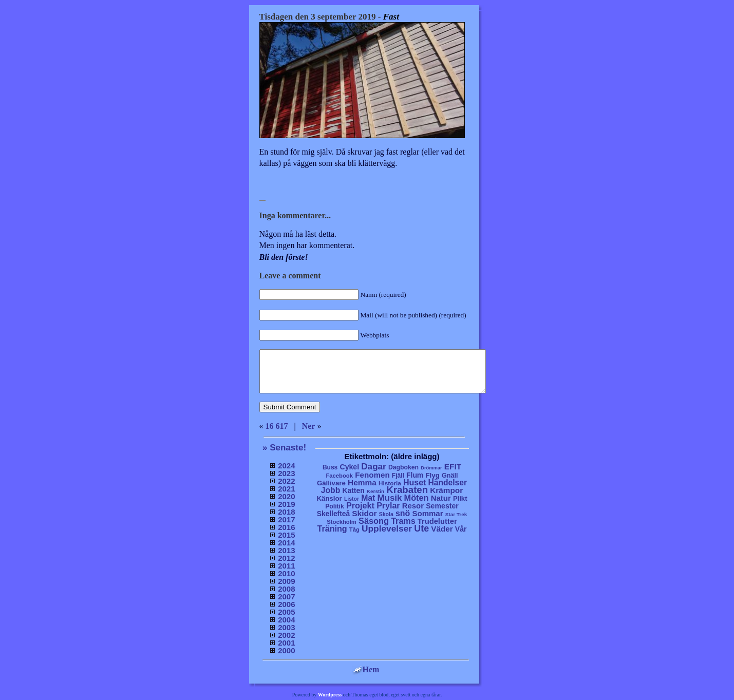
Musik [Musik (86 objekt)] (390, 498)
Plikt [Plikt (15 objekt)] (460, 498)
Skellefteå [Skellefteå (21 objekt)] (333, 514)
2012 (286, 558)
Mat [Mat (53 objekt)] (368, 498)
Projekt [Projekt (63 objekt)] (360, 505)
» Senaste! (284, 448)
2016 (286, 527)
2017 (286, 519)
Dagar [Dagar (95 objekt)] (374, 467)
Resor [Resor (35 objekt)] (413, 506)
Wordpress (330, 695)
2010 (286, 573)
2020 (286, 496)
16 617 (277, 426)
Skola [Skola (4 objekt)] (386, 514)
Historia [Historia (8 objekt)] (390, 483)
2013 (286, 550)
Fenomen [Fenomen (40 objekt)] (372, 475)
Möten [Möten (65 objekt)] (417, 498)
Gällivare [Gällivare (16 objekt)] (331, 483)
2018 (286, 512)
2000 (286, 650)
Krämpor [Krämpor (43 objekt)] (446, 490)
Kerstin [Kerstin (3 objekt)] (375, 491)
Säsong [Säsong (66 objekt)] (374, 521)
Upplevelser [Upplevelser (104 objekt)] (387, 528)
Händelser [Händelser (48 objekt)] (448, 483)
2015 (286, 535)
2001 (286, 643)
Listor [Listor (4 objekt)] (352, 499)
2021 (286, 489)
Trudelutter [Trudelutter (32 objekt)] (437, 521)
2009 (286, 581)
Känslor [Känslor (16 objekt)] (330, 498)
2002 (286, 635)
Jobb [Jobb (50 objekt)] (331, 490)
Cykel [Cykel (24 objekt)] (349, 467)
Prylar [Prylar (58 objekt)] (388, 505)
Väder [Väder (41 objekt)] (442, 529)
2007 (286, 597)
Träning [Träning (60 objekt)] (332, 528)
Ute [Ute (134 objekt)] (421, 528)
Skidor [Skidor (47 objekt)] (364, 513)
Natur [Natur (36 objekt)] (441, 498)
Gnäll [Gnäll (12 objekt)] (450, 476)
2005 (286, 612)
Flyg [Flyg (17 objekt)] (432, 475)
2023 (286, 473)
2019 (286, 504)
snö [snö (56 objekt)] (403, 513)
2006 (286, 604)
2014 (286, 543)
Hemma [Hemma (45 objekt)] (362, 483)
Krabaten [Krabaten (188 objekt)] (407, 490)
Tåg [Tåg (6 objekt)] (354, 529)
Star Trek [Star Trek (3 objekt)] (456, 514)
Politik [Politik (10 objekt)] (335, 506)
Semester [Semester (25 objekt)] (442, 506)
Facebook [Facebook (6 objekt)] (339, 476)
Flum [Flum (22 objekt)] (415, 475)
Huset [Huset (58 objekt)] (415, 482)
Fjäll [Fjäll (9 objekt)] (398, 476)
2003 (286, 627)
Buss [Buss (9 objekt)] (330, 467)
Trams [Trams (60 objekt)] (403, 521)
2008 (286, 589)
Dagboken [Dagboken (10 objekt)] (403, 467)
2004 (286, 620)
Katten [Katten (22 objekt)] (353, 490)
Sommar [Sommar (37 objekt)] (427, 513)
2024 (286, 466)
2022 (286, 481)
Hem (366, 669)
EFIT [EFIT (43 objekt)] (453, 467)
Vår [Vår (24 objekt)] (461, 529)
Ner (309, 426)
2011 (286, 566)
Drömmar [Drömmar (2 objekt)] (431, 468)
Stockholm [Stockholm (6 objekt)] (342, 522)
